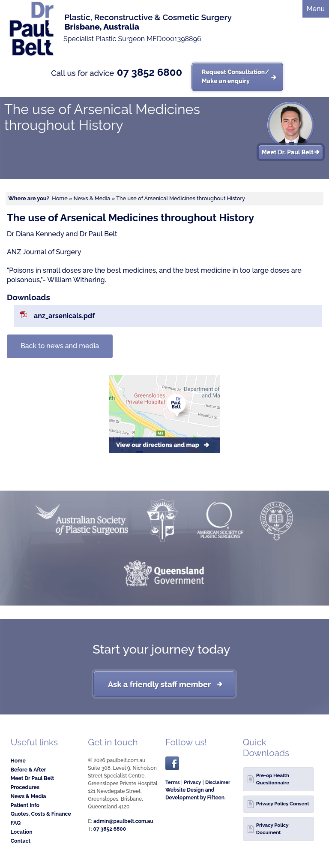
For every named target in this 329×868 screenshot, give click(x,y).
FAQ (16, 823)
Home (60, 198)
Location (22, 832)
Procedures (25, 787)
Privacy (192, 782)
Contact (21, 841)
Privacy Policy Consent (283, 804)
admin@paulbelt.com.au (123, 821)
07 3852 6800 (150, 72)
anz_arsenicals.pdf (64, 316)
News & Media (92, 198)
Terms (173, 782)
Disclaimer (218, 782)
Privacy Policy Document (272, 829)
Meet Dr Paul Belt (33, 778)
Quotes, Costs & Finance (41, 814)
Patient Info (25, 805)
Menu (316, 9)
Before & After (28, 770)
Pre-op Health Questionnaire (273, 779)
